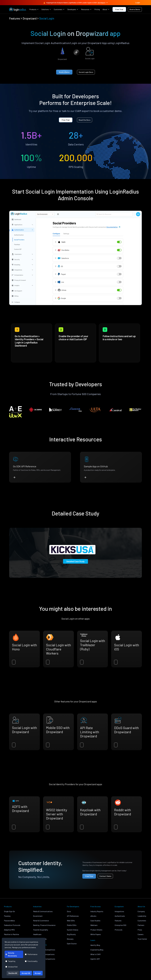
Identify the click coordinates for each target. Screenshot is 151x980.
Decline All (13, 973)
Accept (38, 973)
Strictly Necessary (11, 954)
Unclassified (11, 967)
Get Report (103, 3)
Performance (31, 954)
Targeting (10, 961)
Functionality (31, 961)
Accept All (26, 973)
